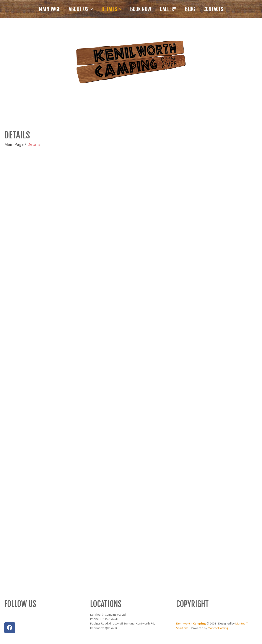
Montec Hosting (218, 628)
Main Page (14, 144)
